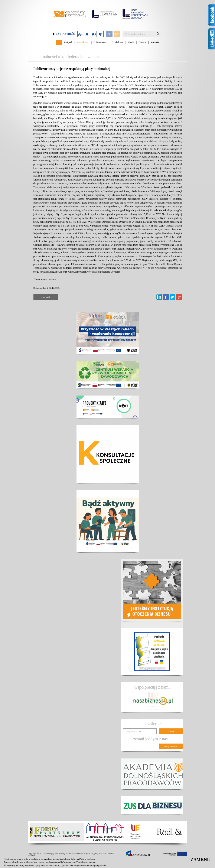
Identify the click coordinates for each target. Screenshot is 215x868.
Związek (68, 42)
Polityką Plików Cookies (83, 859)
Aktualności (83, 42)
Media (131, 42)
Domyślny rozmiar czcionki (87, 34)
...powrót (45, 297)
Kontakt (155, 42)
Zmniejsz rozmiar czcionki (80, 34)
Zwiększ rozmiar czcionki (94, 34)
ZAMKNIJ (201, 859)
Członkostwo (100, 42)
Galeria (142, 42)
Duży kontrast (101, 34)
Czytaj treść (63, 34)
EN (117, 34)
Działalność (118, 42)
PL (109, 34)
